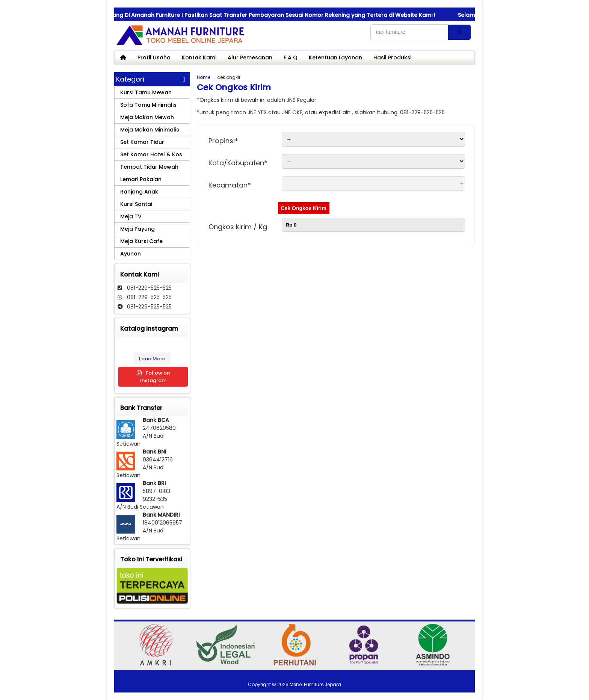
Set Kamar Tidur (142, 142)
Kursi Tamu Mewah (146, 92)
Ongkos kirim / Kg (238, 227)
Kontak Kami (199, 57)
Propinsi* (223, 141)
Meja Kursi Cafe (141, 241)
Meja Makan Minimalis (150, 130)
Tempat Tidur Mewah (149, 167)
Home (204, 77)
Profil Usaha (154, 57)
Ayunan (131, 254)
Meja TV (131, 216)
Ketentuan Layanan (335, 57)
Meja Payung (137, 229)
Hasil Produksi (392, 57)
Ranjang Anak (139, 192)
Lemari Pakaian (141, 179)
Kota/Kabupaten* (238, 163)
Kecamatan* (230, 185)
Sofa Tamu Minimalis (148, 105)
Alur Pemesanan (250, 57)
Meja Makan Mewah (147, 117)
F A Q (291, 57)
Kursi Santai (136, 204)
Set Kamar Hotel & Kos (151, 154)
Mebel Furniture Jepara (315, 684)
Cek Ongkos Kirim (304, 208)
